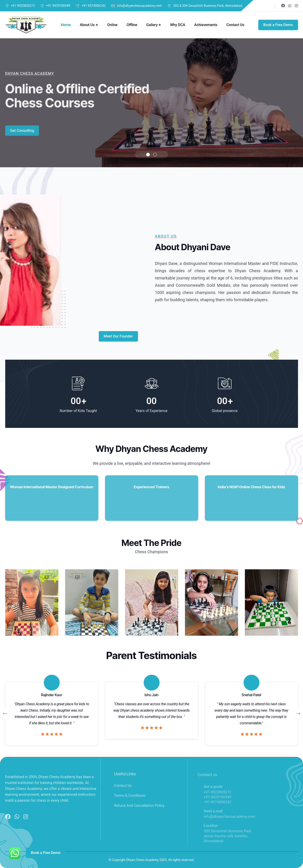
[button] (148, 155)
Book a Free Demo (278, 25)
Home (66, 25)
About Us (87, 25)
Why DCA (177, 25)
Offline (132, 25)
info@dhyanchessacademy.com (139, 6)
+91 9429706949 (58, 6)
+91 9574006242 (94, 6)
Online (112, 25)
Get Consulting (22, 136)
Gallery (152, 25)
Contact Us (235, 25)
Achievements (206, 25)
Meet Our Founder (118, 336)
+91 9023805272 (23, 6)
